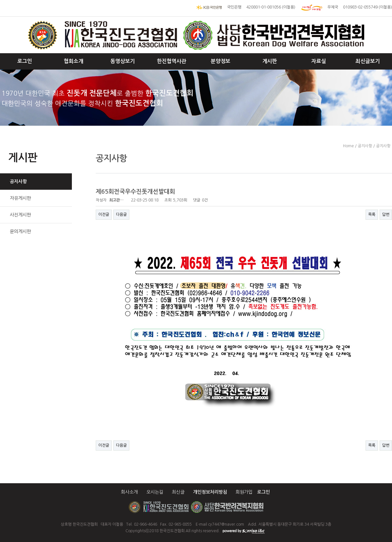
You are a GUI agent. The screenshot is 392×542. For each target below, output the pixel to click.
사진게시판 (20, 215)
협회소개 (73, 61)
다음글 (121, 215)
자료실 (319, 61)
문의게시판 (20, 231)
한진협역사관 (171, 61)
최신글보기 (368, 61)
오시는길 (155, 492)
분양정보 (220, 61)
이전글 (104, 215)
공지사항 (18, 182)
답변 (386, 215)
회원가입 (244, 492)
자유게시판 (20, 198)
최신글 (178, 492)
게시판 (270, 61)
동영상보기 (123, 61)
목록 (372, 215)
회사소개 (129, 492)
